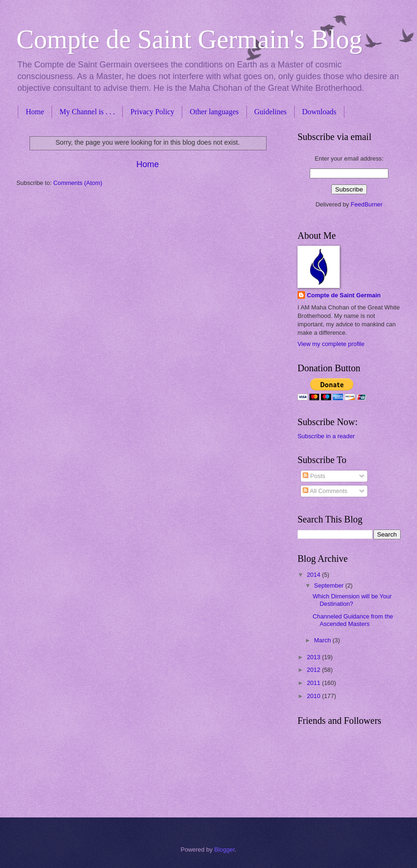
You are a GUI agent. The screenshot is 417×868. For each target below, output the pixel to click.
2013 (314, 657)
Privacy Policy (152, 112)
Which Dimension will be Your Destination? (352, 600)
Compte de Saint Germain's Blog (189, 39)
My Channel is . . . (87, 112)
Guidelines (271, 112)
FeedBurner (367, 204)
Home (35, 112)
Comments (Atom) (78, 183)
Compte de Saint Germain (344, 295)
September (330, 585)
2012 (314, 670)
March (323, 640)
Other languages (214, 112)
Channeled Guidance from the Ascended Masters (353, 620)
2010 (314, 696)
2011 (314, 683)
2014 (314, 575)
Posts (314, 476)
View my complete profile (331, 344)
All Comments (325, 491)
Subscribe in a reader (326, 436)
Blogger (224, 850)
